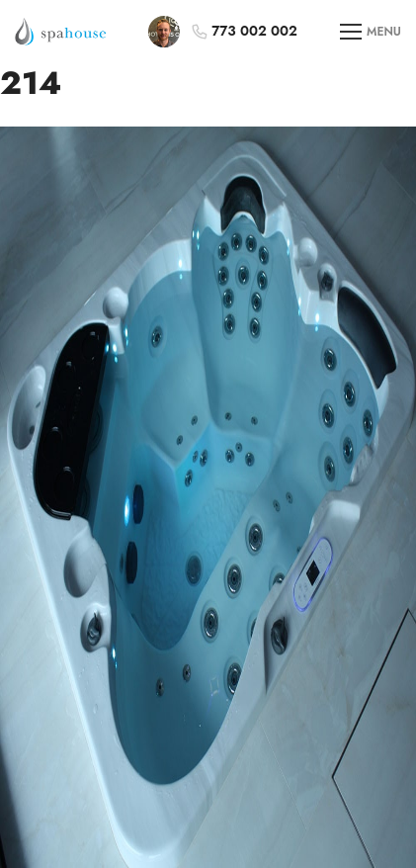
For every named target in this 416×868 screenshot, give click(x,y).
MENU (371, 32)
